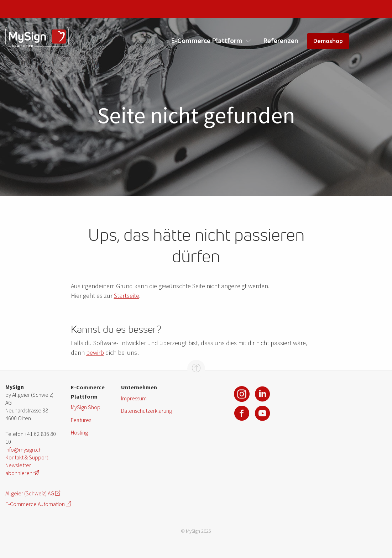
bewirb (95, 352)
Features (81, 420)
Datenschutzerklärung (146, 411)
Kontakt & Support (27, 457)
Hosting (79, 432)
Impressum (134, 398)
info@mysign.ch (23, 449)
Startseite (127, 296)
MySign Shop (86, 407)
